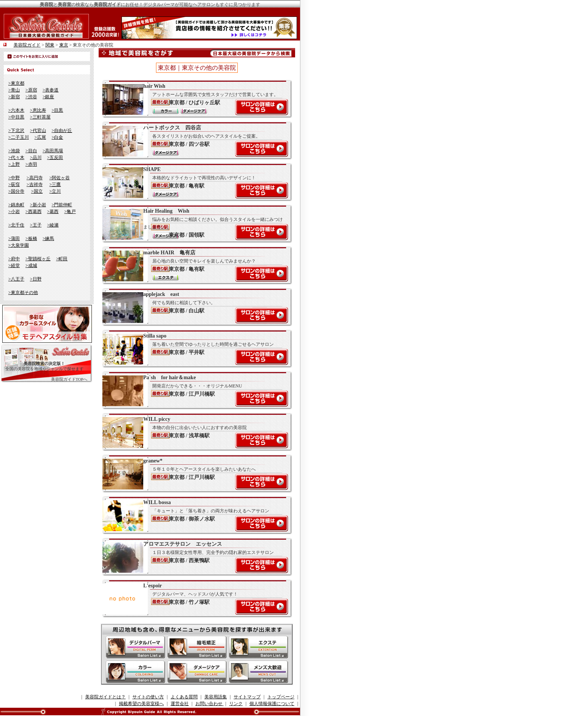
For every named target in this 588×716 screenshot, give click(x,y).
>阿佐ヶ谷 (60, 178)
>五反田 (55, 158)
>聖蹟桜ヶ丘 (38, 259)
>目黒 (58, 110)
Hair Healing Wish (193, 224)
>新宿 (14, 97)
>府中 (14, 259)
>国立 (37, 191)
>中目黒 (16, 117)
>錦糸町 (16, 205)
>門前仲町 (62, 205)
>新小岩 (38, 205)
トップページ (281, 697)
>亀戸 (70, 212)
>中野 (14, 178)
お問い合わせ (209, 704)
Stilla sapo (193, 349)
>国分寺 (16, 191)
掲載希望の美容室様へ (141, 704)
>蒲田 (14, 239)
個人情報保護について (272, 704)
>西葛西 (34, 212)
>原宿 (31, 90)
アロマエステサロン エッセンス (193, 557)
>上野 (14, 164)
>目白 (31, 151)
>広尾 (40, 137)
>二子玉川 (19, 137)
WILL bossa (193, 515)
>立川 (55, 191)
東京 (64, 45)
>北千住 (16, 225)
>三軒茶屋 (40, 117)
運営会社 (180, 704)
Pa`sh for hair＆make (193, 390)
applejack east (193, 307)
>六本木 (16, 110)
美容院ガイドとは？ (105, 697)
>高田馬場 (53, 151)
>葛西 (53, 212)
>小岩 (14, 212)
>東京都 (16, 83)
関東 (50, 45)
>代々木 (16, 158)
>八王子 (16, 279)
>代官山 (38, 131)
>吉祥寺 (35, 185)
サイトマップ (247, 697)
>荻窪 (14, 185)
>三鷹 (55, 185)
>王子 (36, 225)
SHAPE (193, 182)
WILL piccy (193, 432)
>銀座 (49, 97)
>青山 (14, 90)
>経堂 (14, 266)
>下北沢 (16, 131)
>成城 (31, 266)
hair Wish (193, 99)
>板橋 (31, 239)
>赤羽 (31, 164)
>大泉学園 (19, 245)
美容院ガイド (27, 45)
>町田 (62, 259)
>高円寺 (35, 178)
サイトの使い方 (148, 697)
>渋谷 (31, 97)
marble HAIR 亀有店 (193, 266)
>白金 (58, 137)
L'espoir (193, 599)
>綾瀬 (53, 225)
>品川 (36, 158)
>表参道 (51, 90)
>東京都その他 (23, 293)
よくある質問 (184, 697)
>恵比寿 (38, 110)
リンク (236, 704)
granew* (193, 474)
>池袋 (14, 151)
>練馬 (49, 239)
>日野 (36, 279)
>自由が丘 (62, 131)
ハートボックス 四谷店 (193, 141)
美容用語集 (216, 697)
